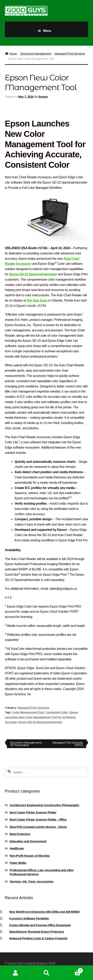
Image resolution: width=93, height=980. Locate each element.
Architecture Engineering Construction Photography (45, 805)
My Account (16, 973)
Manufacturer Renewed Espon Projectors (37, 932)
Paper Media (18, 863)
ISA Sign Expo (37, 300)
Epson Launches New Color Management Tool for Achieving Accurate (41, 717)
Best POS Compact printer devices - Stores (38, 827)
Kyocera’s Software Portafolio (29, 918)
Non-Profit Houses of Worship (30, 856)
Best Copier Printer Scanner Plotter (33, 812)
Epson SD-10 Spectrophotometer (33, 274)
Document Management (36, 54)
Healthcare (17, 848)
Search (47, 973)
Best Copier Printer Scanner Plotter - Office (38, 820)
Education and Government (28, 841)
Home (13, 54)
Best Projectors (20, 834)
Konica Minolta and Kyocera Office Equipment (40, 925)
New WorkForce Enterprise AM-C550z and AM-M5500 (44, 912)
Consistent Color (57, 712)
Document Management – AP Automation (27, 744)
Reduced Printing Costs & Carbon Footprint (38, 938)
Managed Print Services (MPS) (68, 744)
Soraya (43, 97)
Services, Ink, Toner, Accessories (32, 882)
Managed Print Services (70, 54)
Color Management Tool (28, 712)
